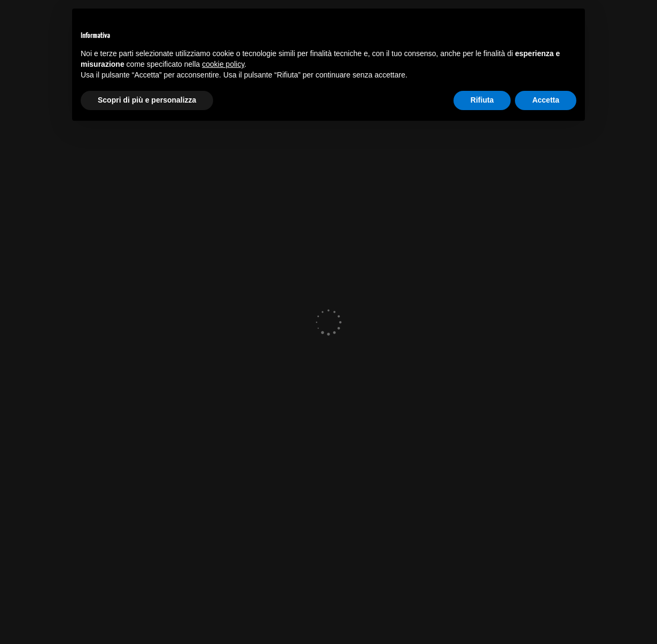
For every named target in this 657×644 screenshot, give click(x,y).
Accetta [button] (546, 100)
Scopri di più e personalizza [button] (147, 100)
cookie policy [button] (223, 64)
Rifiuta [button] (482, 100)
